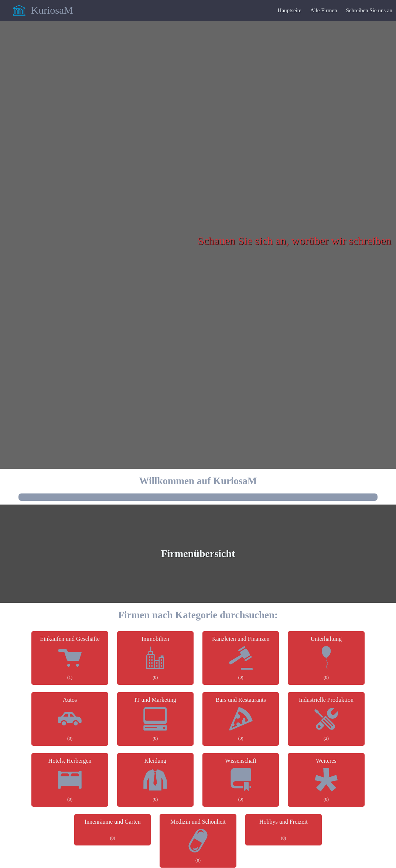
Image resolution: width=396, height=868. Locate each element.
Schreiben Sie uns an (369, 10)
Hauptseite (290, 10)
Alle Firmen (324, 10)
